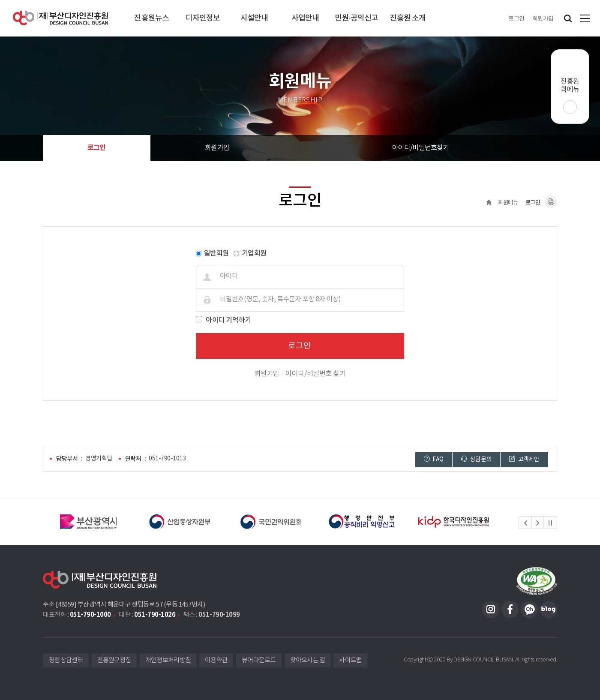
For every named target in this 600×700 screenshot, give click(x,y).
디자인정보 (203, 18)
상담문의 (476, 459)
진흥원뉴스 (151, 18)
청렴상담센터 (66, 660)
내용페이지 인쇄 (551, 202)
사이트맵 (585, 18)
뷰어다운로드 (259, 660)
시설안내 (254, 18)
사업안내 (305, 18)
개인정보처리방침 (168, 660)
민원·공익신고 (356, 18)
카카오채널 (529, 610)
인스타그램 (491, 610)
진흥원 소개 (408, 18)
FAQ (434, 459)
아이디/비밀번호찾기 (421, 148)
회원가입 (543, 18)
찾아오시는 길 (308, 660)
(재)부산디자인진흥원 (60, 18)
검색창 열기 (568, 18)
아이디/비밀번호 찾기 (315, 374)
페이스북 (510, 610)
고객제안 (524, 459)
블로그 (549, 610)
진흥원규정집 (114, 660)
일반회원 (216, 253)
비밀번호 (48, 233)
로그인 (516, 18)
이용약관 (216, 660)
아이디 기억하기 (228, 320)
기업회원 (254, 253)
